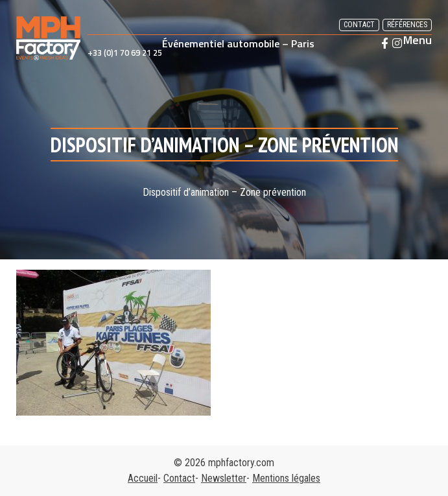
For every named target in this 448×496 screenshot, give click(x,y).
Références (407, 25)
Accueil (143, 478)
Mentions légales (286, 478)
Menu (418, 40)
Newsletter (224, 478)
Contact (359, 25)
